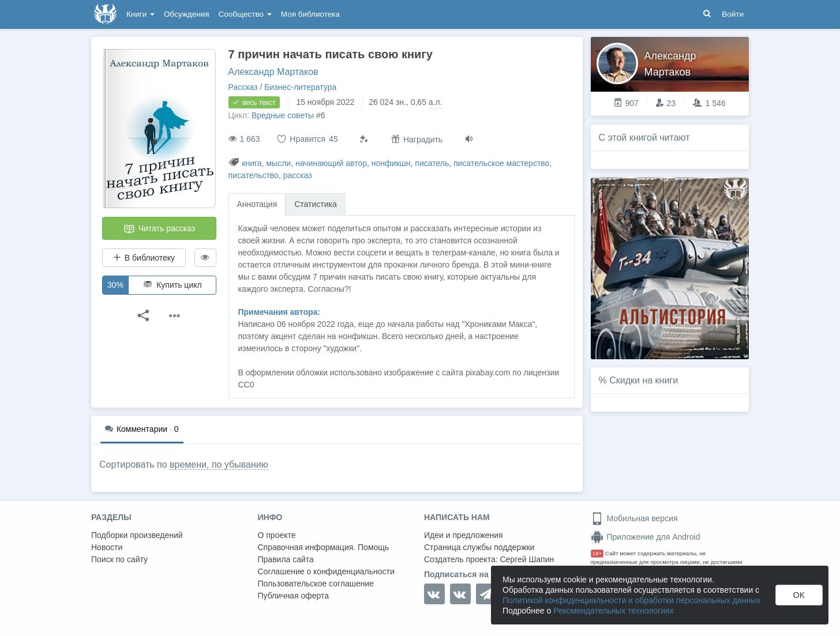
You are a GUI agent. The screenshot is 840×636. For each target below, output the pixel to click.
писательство (254, 175)
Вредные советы (283, 115)
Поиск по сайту (119, 559)
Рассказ (243, 87)
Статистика (316, 204)
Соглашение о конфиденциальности (326, 571)
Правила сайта (286, 559)
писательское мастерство (501, 163)
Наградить (417, 139)
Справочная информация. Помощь (324, 547)
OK (799, 595)
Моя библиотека (310, 14)
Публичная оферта (294, 596)
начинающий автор (331, 163)
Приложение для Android (646, 537)
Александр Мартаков (273, 72)
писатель (432, 163)
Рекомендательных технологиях (614, 611)
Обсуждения (186, 14)
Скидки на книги (644, 380)
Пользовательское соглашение (316, 584)
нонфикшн (391, 163)
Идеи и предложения (464, 535)
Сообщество (245, 14)
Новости (107, 547)
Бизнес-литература (300, 87)
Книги (140, 14)
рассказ (298, 175)
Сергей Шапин (527, 559)
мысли (278, 163)
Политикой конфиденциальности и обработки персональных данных (631, 600)
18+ (597, 553)
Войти (733, 14)
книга (252, 163)
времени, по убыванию (219, 464)
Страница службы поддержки (479, 547)
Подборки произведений (137, 535)
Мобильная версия (634, 518)
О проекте (277, 535)
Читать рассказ (159, 229)
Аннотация (257, 204)
